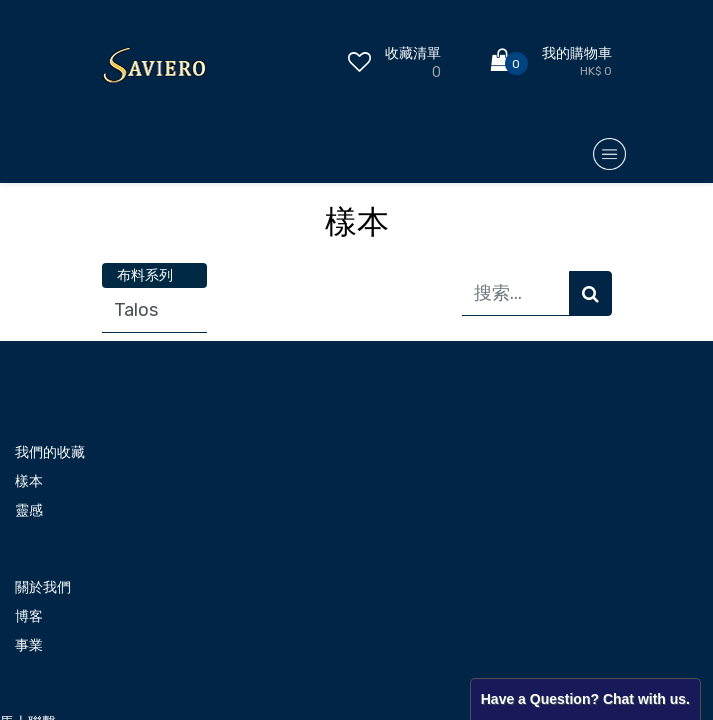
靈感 (29, 510)
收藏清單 (413, 53)
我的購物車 (577, 53)
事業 (29, 645)
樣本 (29, 481)
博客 (29, 616)
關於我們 (43, 587)
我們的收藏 (50, 452)
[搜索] (590, 293)
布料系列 (145, 275)
